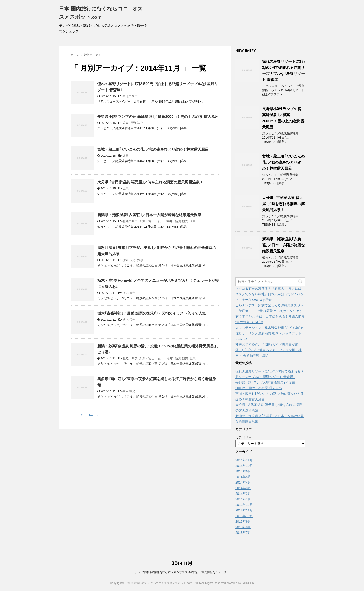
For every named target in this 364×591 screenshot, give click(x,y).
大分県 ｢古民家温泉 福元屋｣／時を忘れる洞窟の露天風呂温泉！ (150, 182)
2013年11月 (244, 510)
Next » (94, 415)
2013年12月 (244, 505)
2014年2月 (243, 494)
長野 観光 (137, 123)
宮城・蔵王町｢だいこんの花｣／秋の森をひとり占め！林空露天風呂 (153, 149)
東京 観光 (129, 391)
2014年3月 (243, 488)
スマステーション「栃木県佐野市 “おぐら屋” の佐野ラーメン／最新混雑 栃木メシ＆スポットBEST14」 (270, 333)
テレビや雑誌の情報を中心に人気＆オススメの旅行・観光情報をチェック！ (182, 572)
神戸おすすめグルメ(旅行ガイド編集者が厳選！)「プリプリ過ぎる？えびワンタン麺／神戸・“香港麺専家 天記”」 (268, 350)
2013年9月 (243, 521)
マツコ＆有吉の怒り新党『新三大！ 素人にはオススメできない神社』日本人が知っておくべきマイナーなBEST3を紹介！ (270, 294)
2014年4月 (243, 482)
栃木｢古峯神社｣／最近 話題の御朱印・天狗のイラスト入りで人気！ (153, 313)
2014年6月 (243, 471)
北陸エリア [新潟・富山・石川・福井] (148, 221)
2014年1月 (243, 499)
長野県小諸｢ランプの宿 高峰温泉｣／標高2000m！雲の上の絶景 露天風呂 (158, 117)
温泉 (126, 123)
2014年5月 (243, 477)
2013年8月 (243, 527)
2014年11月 (244, 460)
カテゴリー (244, 437)
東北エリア (130, 96)
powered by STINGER (240, 583)
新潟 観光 (182, 221)
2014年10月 (244, 466)
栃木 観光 (129, 260)
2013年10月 (244, 516)
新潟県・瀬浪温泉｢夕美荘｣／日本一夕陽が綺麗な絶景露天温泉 (149, 215)
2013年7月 (243, 533)
